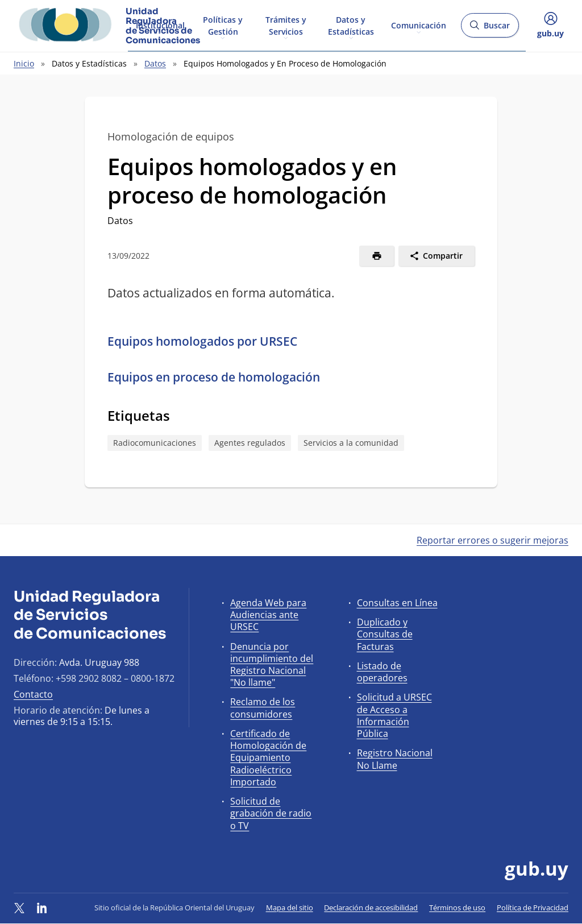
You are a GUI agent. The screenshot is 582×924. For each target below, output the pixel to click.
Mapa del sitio (290, 908)
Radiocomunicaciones (155, 443)
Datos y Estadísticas (351, 25)
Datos (155, 63)
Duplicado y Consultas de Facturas (385, 634)
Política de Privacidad (533, 908)
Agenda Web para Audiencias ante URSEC (268, 615)
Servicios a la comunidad (351, 443)
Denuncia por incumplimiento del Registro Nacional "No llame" (272, 665)
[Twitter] (19, 908)
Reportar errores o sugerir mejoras (492, 540)
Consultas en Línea (397, 603)
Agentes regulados (250, 443)
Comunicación (419, 25)
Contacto (33, 694)
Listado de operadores (382, 672)
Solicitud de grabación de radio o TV (271, 813)
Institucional (160, 25)
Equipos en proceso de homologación (214, 377)
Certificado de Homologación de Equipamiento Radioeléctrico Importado (268, 758)
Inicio (24, 63)
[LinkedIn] (42, 908)
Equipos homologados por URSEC (202, 341)
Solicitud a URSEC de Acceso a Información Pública (394, 715)
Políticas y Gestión (223, 25)
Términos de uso (457, 908)
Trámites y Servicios (286, 25)
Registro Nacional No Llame (395, 759)
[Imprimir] (377, 256)
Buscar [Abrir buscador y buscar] (490, 29)
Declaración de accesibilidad (371, 908)
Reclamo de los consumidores (263, 708)
